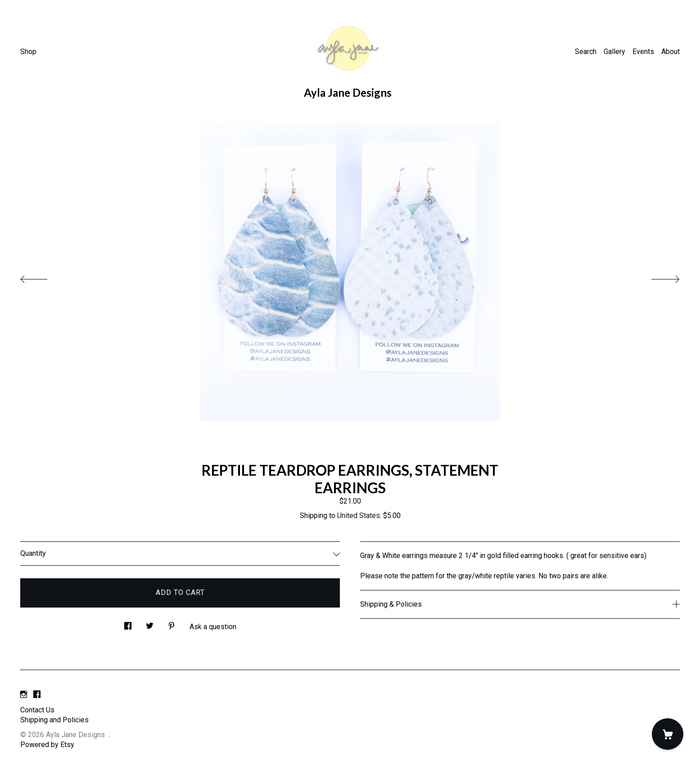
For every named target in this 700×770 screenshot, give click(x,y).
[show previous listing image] (43, 277)
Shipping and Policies (54, 720)
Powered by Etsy (47, 745)
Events (643, 52)
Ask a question (213, 627)
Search (586, 52)
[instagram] (24, 695)
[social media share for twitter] (150, 624)
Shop (28, 52)
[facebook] (37, 695)
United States (359, 516)
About (671, 52)
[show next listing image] (657, 277)
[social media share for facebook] (128, 624)
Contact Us (37, 710)
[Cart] (668, 734)
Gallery (614, 52)
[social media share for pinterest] (172, 624)
